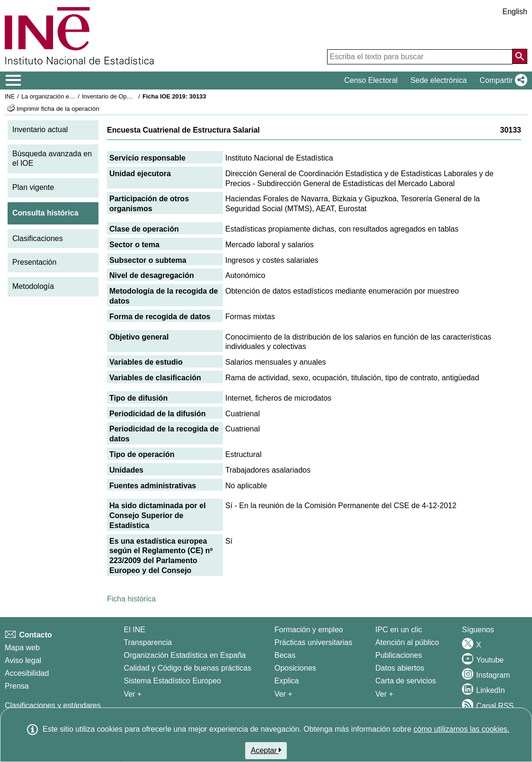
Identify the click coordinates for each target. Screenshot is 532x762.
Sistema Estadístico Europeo (173, 681)
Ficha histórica (131, 599)
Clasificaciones (38, 238)
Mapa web (22, 648)
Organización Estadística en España (185, 655)
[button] (501, 81)
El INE (135, 630)
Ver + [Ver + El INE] (133, 694)
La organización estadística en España (73, 96)
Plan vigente (33, 187)
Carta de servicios (406, 681)
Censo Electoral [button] (371, 80)
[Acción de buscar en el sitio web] (520, 56)
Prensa (17, 686)
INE (10, 96)
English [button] (515, 12)
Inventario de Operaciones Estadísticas (135, 96)
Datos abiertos (400, 668)
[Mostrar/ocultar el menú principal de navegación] (13, 81)
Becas (285, 655)
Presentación (34, 262)
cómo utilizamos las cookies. (461, 729)
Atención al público (407, 642)
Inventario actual (40, 130)
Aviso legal (23, 660)
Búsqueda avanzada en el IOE (52, 159)
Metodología (33, 286)
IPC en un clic (399, 630)
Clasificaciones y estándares (53, 705)
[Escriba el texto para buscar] (420, 57)
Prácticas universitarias (314, 642)
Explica (287, 681)
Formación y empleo (309, 630)
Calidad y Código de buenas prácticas (188, 668)
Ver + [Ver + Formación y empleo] (284, 694)
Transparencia (148, 642)
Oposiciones (295, 668)
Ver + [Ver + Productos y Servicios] (384, 694)
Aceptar (266, 750)
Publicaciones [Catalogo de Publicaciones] (399, 655)
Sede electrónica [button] (439, 80)
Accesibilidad (27, 673)
